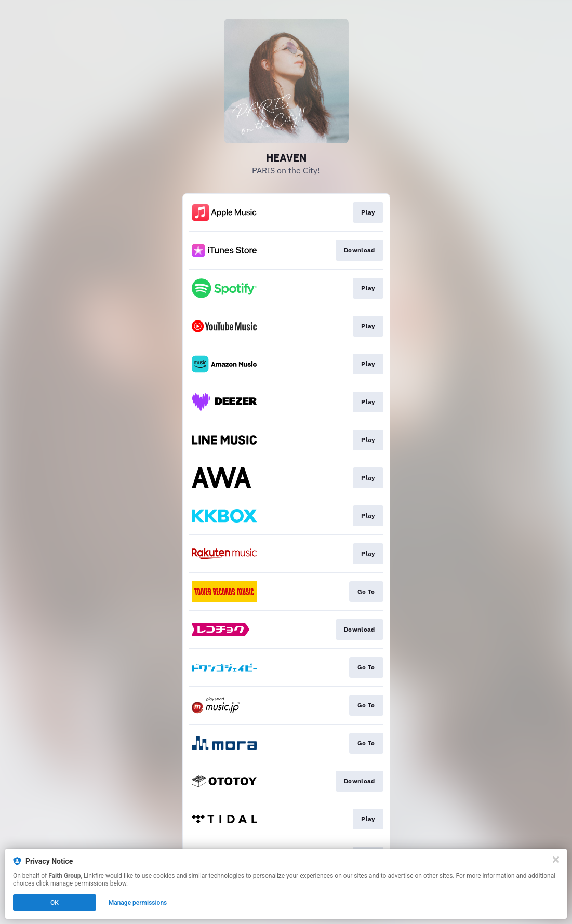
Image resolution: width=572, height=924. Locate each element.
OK (55, 903)
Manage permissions (138, 903)
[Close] (556, 860)
